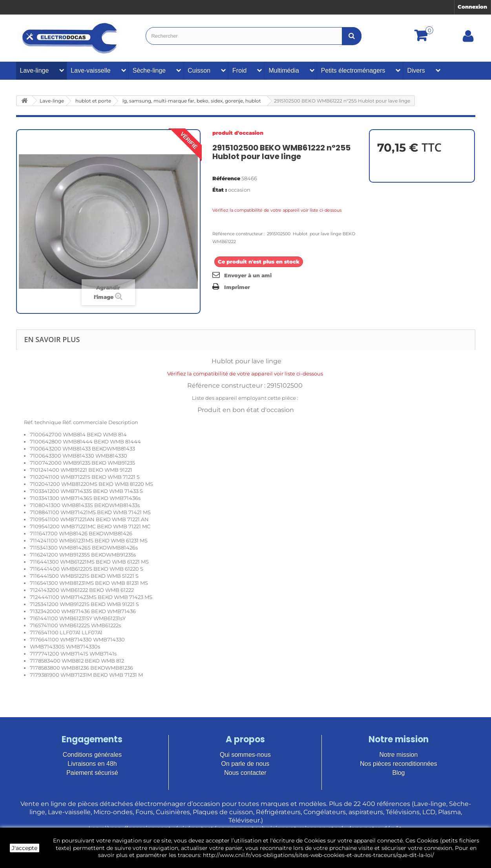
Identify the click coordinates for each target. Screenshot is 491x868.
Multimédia (284, 71)
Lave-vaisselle (90, 71)
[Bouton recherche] (352, 36)
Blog (398, 773)
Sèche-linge (149, 71)
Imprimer (237, 287)
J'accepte (25, 848)
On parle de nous (245, 764)
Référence (226, 178)
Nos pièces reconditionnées (399, 764)
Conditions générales (92, 755)
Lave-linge (35, 71)
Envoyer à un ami (248, 275)
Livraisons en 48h (92, 764)
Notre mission (399, 755)
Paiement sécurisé (92, 773)
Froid (239, 71)
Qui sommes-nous (245, 755)
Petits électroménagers (353, 71)
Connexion (472, 7)
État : (220, 190)
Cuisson (199, 71)
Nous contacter (245, 773)
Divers (416, 71)
